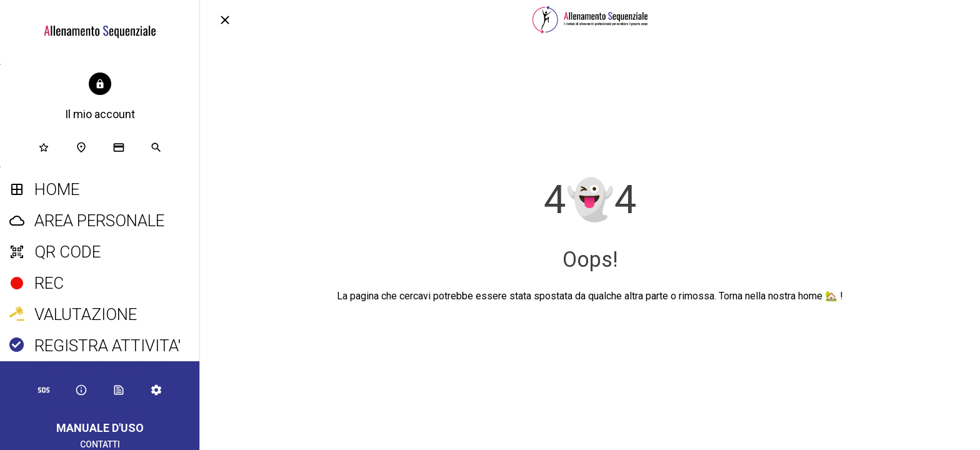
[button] (100, 97)
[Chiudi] (225, 20)
